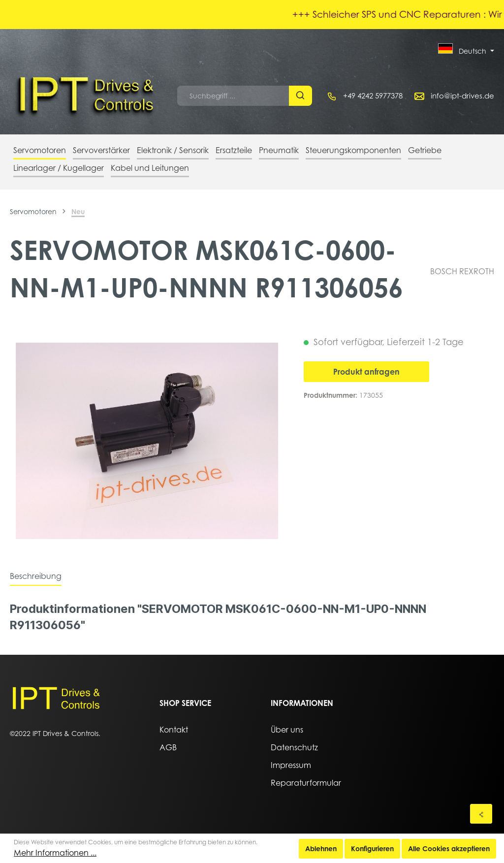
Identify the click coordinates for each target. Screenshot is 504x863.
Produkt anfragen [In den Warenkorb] (366, 372)
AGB (168, 747)
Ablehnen (321, 848)
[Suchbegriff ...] (233, 96)
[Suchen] (300, 96)
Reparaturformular (306, 783)
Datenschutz (294, 747)
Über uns (287, 730)
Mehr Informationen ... (55, 853)
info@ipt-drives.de (462, 96)
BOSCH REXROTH (462, 271)
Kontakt (174, 730)
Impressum (291, 765)
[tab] (36, 576)
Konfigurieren (372, 848)
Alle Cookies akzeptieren (449, 848)
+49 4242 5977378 (373, 96)
